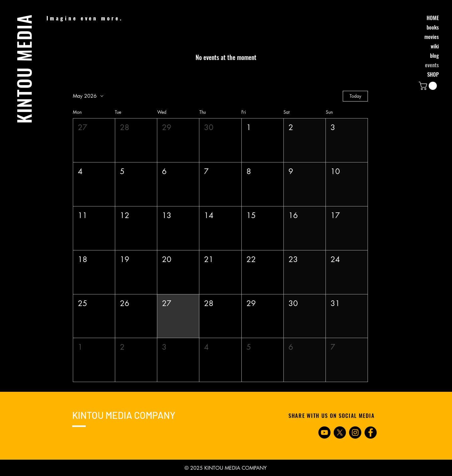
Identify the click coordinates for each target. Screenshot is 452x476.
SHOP (433, 74)
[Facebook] (371, 432)
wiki (435, 46)
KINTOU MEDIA (24, 69)
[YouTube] (324, 432)
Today (355, 96)
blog (434, 55)
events (432, 65)
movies (432, 37)
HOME (433, 18)
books (433, 27)
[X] (340, 432)
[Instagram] (355, 432)
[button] (429, 86)
